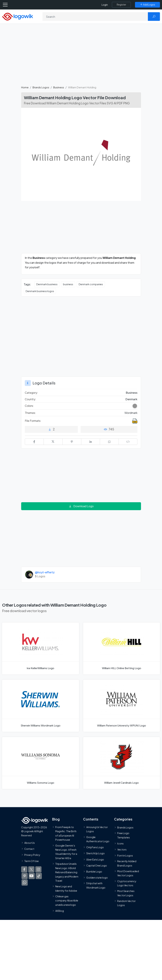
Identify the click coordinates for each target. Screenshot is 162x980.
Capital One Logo (97, 865)
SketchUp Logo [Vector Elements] (95, 853)
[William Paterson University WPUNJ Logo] (122, 706)
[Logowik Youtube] (32, 876)
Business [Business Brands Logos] (132, 393)
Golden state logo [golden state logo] (97, 878)
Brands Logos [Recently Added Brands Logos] (125, 827)
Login (105, 5)
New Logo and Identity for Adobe (66, 888)
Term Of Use (32, 861)
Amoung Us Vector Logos (97, 829)
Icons (120, 843)
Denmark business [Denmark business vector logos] (47, 284)
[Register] (121, 5)
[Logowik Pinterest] (25, 876)
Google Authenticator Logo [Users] (98, 839)
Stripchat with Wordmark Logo (96, 885)
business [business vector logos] (68, 284)
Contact (29, 849)
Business (59, 87)
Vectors (122, 849)
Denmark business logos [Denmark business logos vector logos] (40, 291)
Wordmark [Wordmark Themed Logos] (131, 413)
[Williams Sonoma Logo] (41, 763)
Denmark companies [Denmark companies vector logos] (91, 284)
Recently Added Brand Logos (127, 863)
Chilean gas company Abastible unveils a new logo (67, 901)
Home (25, 87)
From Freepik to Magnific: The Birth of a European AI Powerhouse (66, 833)
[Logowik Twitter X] (31, 869)
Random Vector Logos (126, 903)
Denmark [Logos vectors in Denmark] (131, 399)
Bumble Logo (94, 871)
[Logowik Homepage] (18, 16)
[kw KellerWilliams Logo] (41, 648)
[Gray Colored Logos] (135, 406)
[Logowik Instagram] (38, 869)
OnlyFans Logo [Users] (95, 847)
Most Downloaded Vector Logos (128, 873)
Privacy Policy (32, 855)
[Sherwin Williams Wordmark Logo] (41, 706)
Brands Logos (41, 87)
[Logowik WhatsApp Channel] (25, 883)
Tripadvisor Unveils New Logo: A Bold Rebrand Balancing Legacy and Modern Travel (67, 872)
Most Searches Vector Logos (126, 893)
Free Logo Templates (124, 835)
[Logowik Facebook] (24, 869)
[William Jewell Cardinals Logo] (122, 763)
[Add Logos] (147, 5)
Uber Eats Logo (95, 859)
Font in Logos (125, 855)
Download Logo (81, 506)
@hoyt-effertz (45, 572)
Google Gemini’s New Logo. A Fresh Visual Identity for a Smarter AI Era (66, 852)
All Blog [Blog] (60, 911)
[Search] (95, 17)
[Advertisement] (81, 56)
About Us (30, 843)
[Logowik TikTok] (39, 876)
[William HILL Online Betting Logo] (122, 648)
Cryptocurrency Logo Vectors (127, 883)
